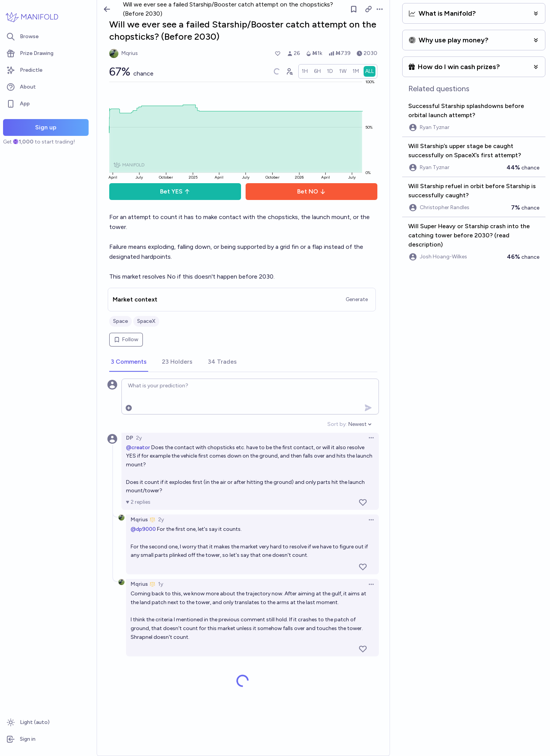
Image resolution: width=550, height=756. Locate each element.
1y (161, 584)
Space (121, 321)
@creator (138, 447)
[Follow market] (354, 9)
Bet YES (175, 191)
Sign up (46, 127)
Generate (357, 299)
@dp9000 (143, 529)
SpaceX (146, 321)
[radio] (305, 71)
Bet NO (311, 191)
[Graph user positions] (289, 71)
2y (139, 438)
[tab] (129, 362)
